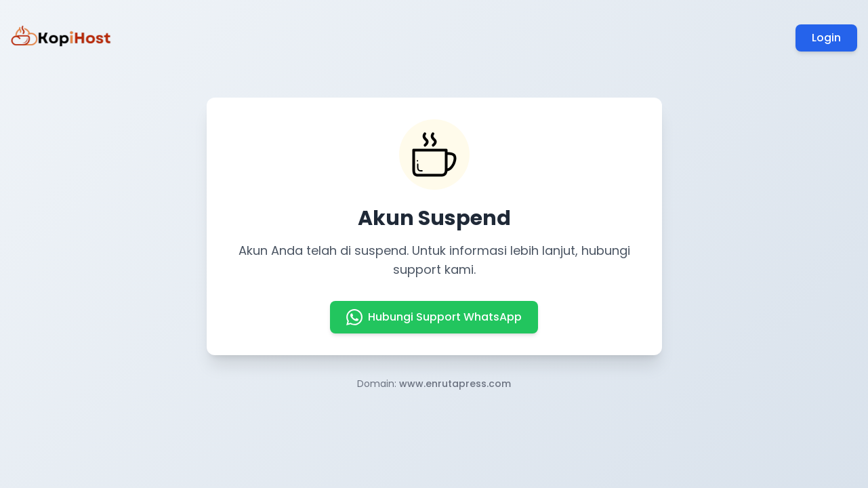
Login (826, 38)
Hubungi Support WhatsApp (434, 317)
